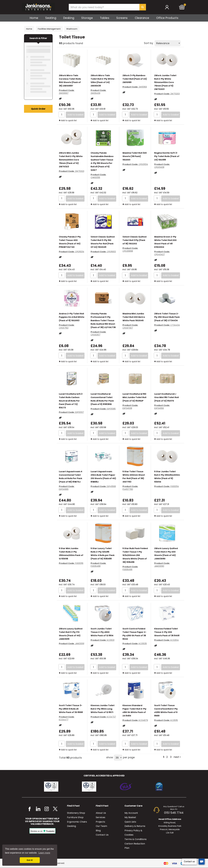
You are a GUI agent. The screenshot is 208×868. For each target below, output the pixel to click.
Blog (98, 830)
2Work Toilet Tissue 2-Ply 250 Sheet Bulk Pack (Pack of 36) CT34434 (167, 317)
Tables (105, 18)
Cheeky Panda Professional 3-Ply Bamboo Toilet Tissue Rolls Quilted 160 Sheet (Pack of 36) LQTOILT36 (103, 320)
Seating (51, 18)
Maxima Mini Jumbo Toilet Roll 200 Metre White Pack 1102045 (134, 317)
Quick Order (38, 109)
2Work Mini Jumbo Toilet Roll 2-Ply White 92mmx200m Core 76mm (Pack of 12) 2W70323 (71, 160)
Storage (87, 18)
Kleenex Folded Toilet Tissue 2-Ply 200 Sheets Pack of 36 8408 (167, 632)
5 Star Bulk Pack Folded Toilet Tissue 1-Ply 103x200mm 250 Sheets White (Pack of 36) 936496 (135, 555)
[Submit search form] (143, 7)
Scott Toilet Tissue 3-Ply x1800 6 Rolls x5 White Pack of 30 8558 (71, 709)
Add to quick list (68, 120)
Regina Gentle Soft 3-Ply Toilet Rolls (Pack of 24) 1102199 (167, 156)
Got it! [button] (30, 860)
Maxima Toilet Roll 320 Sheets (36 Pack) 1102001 (135, 156)
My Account (131, 813)
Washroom (72, 29)
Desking (69, 18)
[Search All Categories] (107, 7)
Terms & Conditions (136, 839)
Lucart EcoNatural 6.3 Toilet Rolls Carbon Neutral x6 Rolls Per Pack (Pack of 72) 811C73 (71, 401)
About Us (101, 813)
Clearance (142, 18)
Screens (122, 18)
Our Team (101, 826)
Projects (100, 822)
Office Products (167, 18)
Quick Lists (130, 822)
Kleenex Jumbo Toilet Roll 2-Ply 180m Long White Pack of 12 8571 (103, 709)
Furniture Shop (75, 817)
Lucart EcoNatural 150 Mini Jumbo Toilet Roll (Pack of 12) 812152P (134, 397)
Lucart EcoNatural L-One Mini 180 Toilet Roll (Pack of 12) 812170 (166, 397)
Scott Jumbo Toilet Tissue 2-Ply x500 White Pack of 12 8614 (102, 632)
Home (34, 18)
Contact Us (102, 835)
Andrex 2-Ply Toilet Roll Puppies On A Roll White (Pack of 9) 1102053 (72, 317)
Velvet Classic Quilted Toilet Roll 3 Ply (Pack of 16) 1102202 (134, 240)
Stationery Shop (76, 813)
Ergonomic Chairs (77, 822)
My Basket (130, 817)
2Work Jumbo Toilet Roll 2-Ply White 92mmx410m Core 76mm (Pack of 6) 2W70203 (165, 82)
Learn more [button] (44, 853)
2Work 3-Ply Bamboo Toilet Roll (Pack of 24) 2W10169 (135, 79)
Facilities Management (49, 29)
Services (100, 817)
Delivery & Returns (135, 826)
